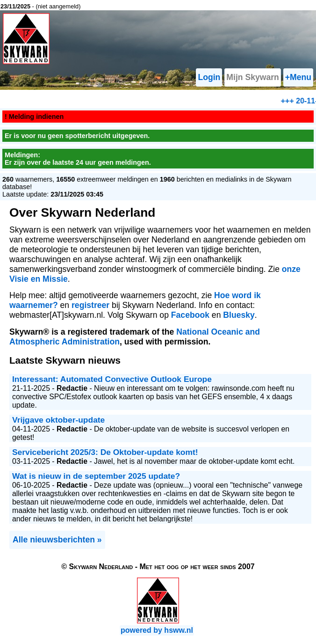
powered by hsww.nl (157, 630)
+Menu (298, 77)
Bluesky (239, 315)
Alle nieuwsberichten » (57, 540)
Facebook (190, 315)
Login (209, 77)
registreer (90, 305)
